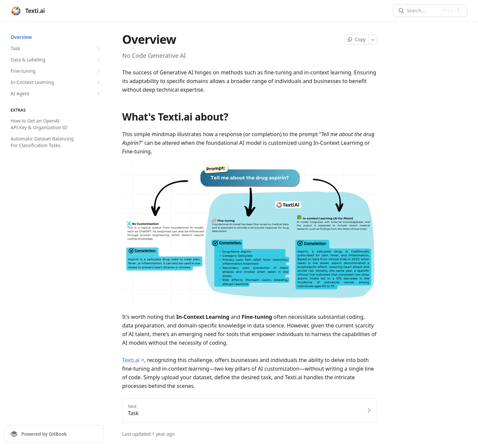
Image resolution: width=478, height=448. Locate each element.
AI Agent (56, 94)
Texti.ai (133, 360)
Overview (21, 37)
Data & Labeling (56, 60)
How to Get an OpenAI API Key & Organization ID (39, 124)
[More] (373, 40)
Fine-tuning (56, 71)
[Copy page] (357, 40)
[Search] (423, 11)
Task (56, 48)
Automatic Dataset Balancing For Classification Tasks (42, 142)
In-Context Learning (56, 82)
